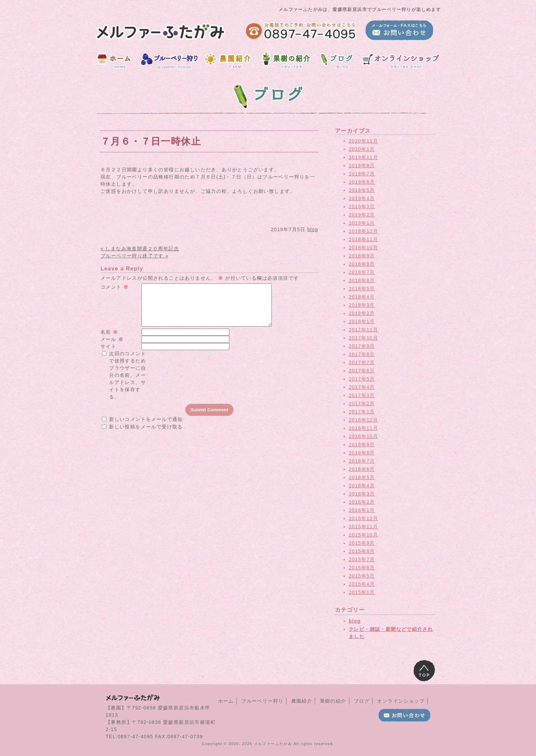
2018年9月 (362, 256)
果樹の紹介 (333, 701)
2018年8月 (362, 264)
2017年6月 (362, 371)
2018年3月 (362, 305)
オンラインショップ (401, 701)
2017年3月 (362, 395)
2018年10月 (363, 248)
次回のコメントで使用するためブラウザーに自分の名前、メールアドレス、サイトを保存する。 (128, 383)
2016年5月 (362, 477)
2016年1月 (362, 510)
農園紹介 (302, 701)
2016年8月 (362, 453)
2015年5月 (362, 576)
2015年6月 (362, 568)
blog (313, 229)
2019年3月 (362, 207)
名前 (109, 340)
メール (112, 347)
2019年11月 (363, 157)
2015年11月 (363, 527)
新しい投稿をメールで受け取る (146, 435)
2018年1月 (362, 321)
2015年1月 (362, 592)
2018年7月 (362, 272)
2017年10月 (363, 338)
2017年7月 (362, 362)
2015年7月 (362, 559)
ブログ (362, 701)
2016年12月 (363, 420)
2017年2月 (362, 403)
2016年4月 (362, 486)
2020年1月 (362, 149)
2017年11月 (363, 330)
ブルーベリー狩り (262, 701)
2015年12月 (363, 518)
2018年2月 (362, 313)
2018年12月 (363, 231)
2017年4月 (362, 387)
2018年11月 (363, 239)
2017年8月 (362, 354)
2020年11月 (363, 141)
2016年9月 (362, 445)
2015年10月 (363, 535)
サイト (108, 355)
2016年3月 (362, 494)
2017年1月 (362, 412)
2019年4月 (362, 198)
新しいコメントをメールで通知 (146, 427)
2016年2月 (362, 502)
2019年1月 (362, 223)
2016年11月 (363, 428)
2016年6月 (362, 469)
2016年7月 (362, 461)
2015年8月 (362, 551)
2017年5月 (362, 379)
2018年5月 (362, 289)
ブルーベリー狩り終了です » (135, 256)
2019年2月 (362, 215)
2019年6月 (362, 182)
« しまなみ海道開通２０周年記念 (140, 249)
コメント (115, 287)
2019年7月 (362, 174)
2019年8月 (362, 165)
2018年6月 (362, 280)
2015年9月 (362, 543)
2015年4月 (362, 584)
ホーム (226, 701)
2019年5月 (362, 190)
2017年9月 (362, 346)
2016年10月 (363, 436)
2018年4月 (362, 297)
